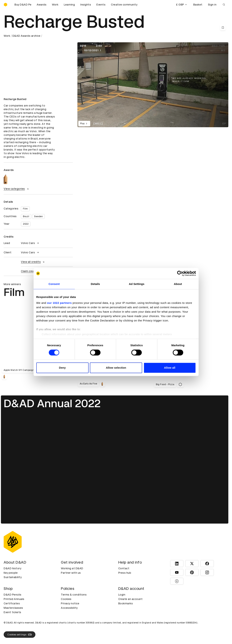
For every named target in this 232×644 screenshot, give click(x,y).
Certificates (12, 603)
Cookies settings (20, 635)
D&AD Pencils (12, 595)
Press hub (125, 573)
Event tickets (12, 612)
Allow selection (116, 368)
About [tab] (178, 284)
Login (122, 595)
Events (101, 5)
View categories (17, 189)
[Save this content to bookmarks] (223, 28)
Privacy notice (70, 603)
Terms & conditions (74, 595)
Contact (124, 568)
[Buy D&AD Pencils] (22, 5)
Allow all (170, 368)
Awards (42, 5)
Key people (11, 573)
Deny (62, 368)
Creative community (124, 5)
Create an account (130, 599)
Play (84, 124)
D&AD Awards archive (27, 36)
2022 (26, 224)
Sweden (38, 216)
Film (25, 209)
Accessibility (69, 608)
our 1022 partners (59, 303)
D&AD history (12, 568)
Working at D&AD (72, 568)
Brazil (26, 216)
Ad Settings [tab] (137, 284)
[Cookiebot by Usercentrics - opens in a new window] (180, 273)
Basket (198, 5)
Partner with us (71, 573)
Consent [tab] (54, 284)
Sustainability (13, 577)
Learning (69, 5)
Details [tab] (95, 284)
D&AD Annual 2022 (52, 403)
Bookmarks (126, 603)
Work (55, 5)
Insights (86, 5)
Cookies (66, 599)
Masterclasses (13, 608)
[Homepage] (6, 5)
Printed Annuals (14, 599)
